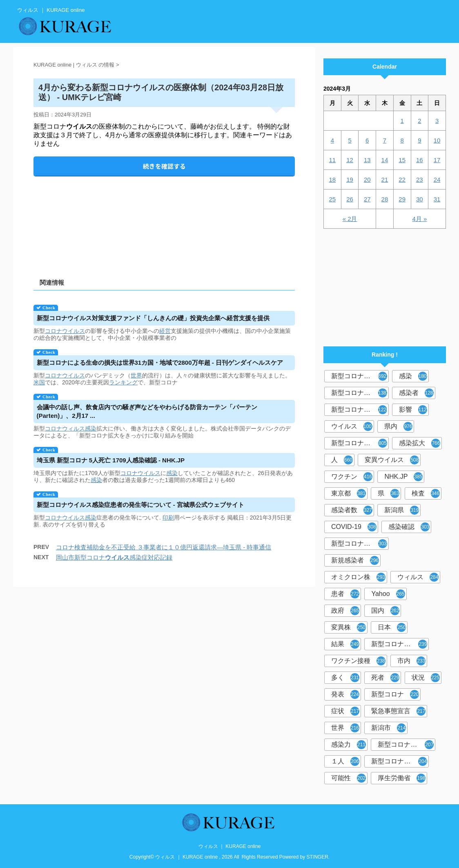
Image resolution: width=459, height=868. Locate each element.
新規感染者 (355, 560)
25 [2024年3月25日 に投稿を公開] (333, 199)
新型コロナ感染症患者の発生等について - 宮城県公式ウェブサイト (140, 505)
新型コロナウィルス (360, 393)
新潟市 (389, 728)
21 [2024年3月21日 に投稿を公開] (385, 180)
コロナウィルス (65, 428)
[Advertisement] (164, 220)
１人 (345, 761)
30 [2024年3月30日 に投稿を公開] (420, 199)
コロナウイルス (65, 331)
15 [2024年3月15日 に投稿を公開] (402, 160)
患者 (345, 594)
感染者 (417, 393)
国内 (385, 611)
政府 (345, 611)
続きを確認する (164, 166)
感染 (91, 428)
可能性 (349, 778)
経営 (165, 331)
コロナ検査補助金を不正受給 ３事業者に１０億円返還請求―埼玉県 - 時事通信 (164, 547)
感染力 (349, 745)
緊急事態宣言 (398, 711)
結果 (345, 644)
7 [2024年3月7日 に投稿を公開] (385, 140)
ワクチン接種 (358, 661)
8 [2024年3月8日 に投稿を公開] (402, 140)
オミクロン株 (358, 577)
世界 (136, 375)
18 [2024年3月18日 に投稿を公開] (333, 180)
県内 (398, 426)
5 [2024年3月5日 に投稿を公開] (350, 140)
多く (345, 678)
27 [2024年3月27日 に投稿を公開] (367, 199)
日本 (392, 627)
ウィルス (418, 577)
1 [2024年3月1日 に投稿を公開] (402, 121)
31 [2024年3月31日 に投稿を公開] (437, 199)
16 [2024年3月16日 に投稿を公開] (420, 160)
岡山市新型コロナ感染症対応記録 (114, 557)
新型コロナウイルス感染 (360, 443)
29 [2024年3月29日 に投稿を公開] (402, 199)
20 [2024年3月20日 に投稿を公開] (367, 180)
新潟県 (402, 510)
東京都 (349, 493)
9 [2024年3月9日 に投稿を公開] (419, 140)
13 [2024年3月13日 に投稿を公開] (367, 160)
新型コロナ (395, 694)
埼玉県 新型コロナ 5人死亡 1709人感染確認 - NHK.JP (111, 460)
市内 (411, 661)
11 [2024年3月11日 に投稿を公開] (333, 160)
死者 (385, 678)
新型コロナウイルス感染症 (360, 410)
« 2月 (350, 219)
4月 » (419, 219)
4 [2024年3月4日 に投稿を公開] (332, 140)
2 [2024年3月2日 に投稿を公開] (419, 121)
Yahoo (388, 594)
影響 (414, 410)
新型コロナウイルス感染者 (407, 745)
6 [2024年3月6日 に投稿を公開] (367, 140)
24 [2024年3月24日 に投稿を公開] (437, 180)
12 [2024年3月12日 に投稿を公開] (350, 160)
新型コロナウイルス (360, 376)
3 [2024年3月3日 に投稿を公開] (437, 121)
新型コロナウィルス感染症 (360, 544)
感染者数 (352, 510)
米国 (39, 382)
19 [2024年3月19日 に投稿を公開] (350, 180)
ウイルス (353, 426)
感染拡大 (420, 443)
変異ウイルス (392, 460)
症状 (345, 711)
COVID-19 (354, 527)
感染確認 (409, 527)
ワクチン (352, 477)
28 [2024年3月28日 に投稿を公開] (385, 199)
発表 (345, 694)
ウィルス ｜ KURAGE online (230, 846)
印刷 (168, 518)
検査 (426, 493)
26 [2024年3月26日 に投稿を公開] (350, 199)
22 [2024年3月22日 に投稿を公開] (402, 180)
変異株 (349, 627)
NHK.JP (403, 477)
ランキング (123, 382)
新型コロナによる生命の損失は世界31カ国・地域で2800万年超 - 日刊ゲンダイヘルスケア (160, 363)
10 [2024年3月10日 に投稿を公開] (437, 140)
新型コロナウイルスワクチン (400, 644)
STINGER (318, 857)
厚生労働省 (402, 778)
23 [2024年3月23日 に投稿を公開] (420, 180)
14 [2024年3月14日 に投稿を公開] (385, 160)
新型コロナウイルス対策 (400, 761)
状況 (426, 678)
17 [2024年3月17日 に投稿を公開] (437, 160)
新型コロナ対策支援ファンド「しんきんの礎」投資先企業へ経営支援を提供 (153, 318)
